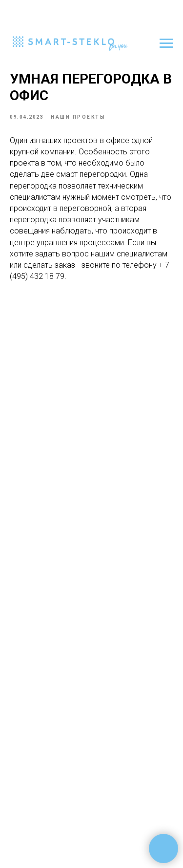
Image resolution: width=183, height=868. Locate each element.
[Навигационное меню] (166, 43)
